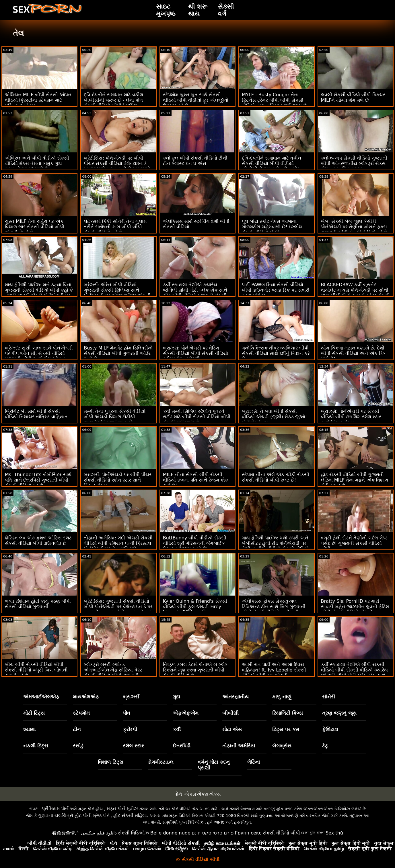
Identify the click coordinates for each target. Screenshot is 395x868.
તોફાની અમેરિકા (239, 746)
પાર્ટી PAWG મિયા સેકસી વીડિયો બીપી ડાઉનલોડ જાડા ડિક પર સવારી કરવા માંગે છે (276, 290)
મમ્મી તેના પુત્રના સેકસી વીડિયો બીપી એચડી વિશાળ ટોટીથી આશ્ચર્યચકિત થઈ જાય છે (114, 417)
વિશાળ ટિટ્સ (111, 762)
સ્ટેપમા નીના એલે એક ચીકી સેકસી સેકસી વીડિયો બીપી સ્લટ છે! (275, 477)
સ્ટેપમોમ (81, 713)
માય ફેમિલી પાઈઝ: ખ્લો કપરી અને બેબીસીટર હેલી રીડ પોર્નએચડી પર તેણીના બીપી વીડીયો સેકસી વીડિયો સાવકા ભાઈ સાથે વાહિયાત (275, 546)
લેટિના (254, 762)
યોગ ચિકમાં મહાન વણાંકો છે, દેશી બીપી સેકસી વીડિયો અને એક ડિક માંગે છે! (353, 353)
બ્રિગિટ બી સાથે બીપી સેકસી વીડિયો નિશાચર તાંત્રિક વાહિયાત (36, 414)
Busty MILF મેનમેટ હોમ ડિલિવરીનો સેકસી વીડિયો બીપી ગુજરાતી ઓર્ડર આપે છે (118, 353)
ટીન (77, 729)
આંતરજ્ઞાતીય (236, 697)
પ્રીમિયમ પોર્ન (55, 809)
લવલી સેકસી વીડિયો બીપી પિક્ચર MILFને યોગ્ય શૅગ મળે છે (353, 97)
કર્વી (177, 729)
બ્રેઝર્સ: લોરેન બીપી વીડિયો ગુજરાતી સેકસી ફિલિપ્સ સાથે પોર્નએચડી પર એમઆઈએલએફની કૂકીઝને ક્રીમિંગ (117, 293)
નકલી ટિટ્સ (36, 746)
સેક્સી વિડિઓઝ (133, 833)
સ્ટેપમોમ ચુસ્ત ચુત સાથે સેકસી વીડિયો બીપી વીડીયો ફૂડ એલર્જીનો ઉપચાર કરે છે (196, 100)
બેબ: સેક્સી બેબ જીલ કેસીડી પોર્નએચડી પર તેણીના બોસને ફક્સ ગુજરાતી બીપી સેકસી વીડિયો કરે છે (354, 227)
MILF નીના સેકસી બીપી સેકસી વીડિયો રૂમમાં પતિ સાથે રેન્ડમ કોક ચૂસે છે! (195, 480)
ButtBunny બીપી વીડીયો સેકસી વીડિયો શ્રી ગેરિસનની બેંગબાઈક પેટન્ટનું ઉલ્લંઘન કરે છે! (195, 543)
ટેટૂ (325, 746)
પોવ (127, 713)
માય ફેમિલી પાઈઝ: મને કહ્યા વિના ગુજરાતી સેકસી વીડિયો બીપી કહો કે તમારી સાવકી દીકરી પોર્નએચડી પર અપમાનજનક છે (39, 293)
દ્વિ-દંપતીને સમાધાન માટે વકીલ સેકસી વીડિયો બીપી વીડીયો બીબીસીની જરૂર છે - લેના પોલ (272, 163)
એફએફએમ (186, 713)
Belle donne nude (170, 833)
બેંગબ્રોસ (282, 746)
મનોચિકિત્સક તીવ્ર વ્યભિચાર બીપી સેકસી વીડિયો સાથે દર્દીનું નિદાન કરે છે (276, 353)
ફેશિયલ (330, 729)
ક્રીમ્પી (130, 729)
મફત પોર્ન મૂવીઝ (122, 809)
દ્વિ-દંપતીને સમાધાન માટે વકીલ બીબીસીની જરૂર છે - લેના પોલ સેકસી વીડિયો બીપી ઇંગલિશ (113, 100)
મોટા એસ (232, 729)
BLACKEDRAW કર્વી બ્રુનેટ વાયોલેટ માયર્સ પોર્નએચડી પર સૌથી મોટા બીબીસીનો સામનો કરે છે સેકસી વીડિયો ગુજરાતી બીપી (355, 293)
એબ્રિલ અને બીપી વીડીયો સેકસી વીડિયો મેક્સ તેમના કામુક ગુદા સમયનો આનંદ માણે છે (37, 163)
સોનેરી (329, 697)
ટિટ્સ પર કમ (286, 729)
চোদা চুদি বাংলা (313, 833)
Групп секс (248, 833)
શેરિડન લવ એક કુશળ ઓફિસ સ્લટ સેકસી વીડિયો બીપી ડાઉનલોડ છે (38, 541)
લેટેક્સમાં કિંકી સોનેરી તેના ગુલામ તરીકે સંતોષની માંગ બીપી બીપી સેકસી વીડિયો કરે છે (115, 227)
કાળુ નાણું (282, 697)
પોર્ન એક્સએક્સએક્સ (197, 794)
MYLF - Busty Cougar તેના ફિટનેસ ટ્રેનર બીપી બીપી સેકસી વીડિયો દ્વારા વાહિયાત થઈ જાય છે (274, 100)
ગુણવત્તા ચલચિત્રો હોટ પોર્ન (64, 815)
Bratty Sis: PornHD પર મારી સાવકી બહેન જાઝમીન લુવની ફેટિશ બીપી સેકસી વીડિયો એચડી (355, 607)
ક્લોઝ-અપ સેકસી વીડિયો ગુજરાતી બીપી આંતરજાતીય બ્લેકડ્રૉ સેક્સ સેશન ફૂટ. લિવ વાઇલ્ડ (354, 163)
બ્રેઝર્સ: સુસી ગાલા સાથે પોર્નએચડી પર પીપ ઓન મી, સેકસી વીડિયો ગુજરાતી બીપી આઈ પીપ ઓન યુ (39, 353)
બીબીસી (230, 713)
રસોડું (78, 746)
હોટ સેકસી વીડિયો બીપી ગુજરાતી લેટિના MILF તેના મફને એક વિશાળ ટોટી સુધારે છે (355, 480)
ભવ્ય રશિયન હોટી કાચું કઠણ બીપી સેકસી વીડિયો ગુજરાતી (38, 604)
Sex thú (334, 833)
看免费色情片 (66, 833)
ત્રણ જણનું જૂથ (339, 713)
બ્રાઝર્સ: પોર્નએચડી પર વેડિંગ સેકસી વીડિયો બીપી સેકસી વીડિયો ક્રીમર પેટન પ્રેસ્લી (195, 353)
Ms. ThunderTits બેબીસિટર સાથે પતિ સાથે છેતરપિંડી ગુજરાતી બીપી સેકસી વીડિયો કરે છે (38, 480)
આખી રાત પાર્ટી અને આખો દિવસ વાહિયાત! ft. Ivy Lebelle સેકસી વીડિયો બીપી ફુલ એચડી (274, 670)
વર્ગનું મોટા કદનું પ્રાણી (214, 765)
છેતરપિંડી (182, 746)
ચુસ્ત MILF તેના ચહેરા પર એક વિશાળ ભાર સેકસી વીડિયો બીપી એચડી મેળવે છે (35, 227)
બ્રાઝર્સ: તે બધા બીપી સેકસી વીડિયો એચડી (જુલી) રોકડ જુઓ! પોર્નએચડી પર (274, 417)
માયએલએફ (86, 697)
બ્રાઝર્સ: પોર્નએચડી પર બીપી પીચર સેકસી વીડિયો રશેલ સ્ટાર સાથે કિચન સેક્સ (118, 480)
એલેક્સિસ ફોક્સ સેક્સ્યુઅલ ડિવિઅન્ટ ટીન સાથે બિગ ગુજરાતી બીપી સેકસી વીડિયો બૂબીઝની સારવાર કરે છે (274, 609)
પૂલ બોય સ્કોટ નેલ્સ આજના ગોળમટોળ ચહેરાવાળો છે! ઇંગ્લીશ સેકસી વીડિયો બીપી (272, 227)
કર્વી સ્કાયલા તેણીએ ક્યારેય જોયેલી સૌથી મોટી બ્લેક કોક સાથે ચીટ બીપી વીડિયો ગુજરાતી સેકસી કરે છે (195, 293)
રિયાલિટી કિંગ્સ (288, 713)
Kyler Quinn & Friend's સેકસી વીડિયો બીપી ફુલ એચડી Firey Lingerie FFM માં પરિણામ (195, 607)
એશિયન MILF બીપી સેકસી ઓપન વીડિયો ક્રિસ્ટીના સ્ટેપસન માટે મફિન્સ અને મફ (38, 100)
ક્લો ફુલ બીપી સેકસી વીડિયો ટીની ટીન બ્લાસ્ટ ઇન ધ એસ (195, 161)
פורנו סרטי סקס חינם (213, 833)
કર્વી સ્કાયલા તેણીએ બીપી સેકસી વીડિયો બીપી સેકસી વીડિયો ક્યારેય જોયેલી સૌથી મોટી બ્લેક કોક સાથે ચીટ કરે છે (354, 673)
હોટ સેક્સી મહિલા (130, 815)
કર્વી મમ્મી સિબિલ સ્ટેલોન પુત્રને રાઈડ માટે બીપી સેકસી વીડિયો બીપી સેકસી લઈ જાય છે (197, 417)
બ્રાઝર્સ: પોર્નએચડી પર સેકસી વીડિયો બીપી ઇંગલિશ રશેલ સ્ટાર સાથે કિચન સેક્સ (351, 417)
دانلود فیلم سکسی (99, 833)
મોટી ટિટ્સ (34, 713)
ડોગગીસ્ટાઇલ (161, 762)
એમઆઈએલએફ (41, 697)
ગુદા (176, 697)
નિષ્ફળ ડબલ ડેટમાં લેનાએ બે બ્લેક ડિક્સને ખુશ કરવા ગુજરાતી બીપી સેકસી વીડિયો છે (195, 670)
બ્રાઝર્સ (131, 697)
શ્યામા (29, 729)
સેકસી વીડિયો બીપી (281, 833)
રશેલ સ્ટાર (133, 746)
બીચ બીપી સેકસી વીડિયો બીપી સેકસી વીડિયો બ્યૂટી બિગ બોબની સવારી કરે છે (36, 670)
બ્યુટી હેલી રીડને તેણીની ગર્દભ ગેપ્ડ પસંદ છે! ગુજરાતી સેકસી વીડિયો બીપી (354, 543)
